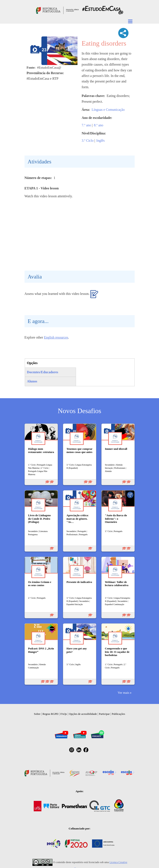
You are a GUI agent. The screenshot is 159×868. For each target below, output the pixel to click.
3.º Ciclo (88, 141)
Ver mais (123, 693)
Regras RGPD (50, 714)
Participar (104, 714)
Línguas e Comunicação (108, 110)
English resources (56, 337)
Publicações (118, 714)
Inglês (100, 141)
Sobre (37, 714)
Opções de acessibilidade (83, 714)
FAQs (64, 714)
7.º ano (86, 125)
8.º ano (99, 125)
